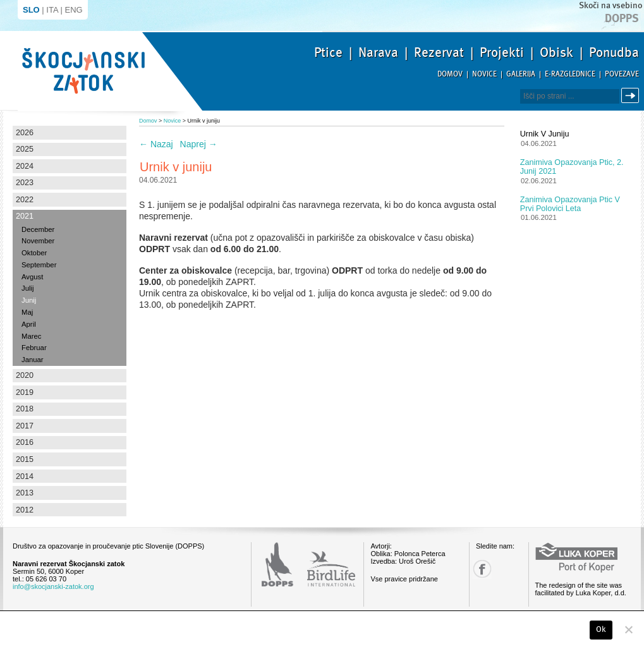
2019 (25, 392)
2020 (25, 375)
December (38, 229)
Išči (632, 96)
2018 (25, 409)
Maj (27, 312)
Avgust (32, 277)
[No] (628, 629)
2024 (25, 166)
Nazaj (156, 144)
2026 (25, 133)
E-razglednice (570, 74)
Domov (450, 74)
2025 (25, 149)
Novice (484, 74)
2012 (25, 510)
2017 (25, 426)
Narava (378, 52)
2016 (25, 442)
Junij (29, 300)
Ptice (328, 52)
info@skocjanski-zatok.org (53, 586)
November (38, 241)
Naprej (199, 144)
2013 (25, 493)
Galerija (521, 74)
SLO (31, 10)
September (39, 265)
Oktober (34, 253)
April (29, 324)
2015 (25, 459)
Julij (28, 288)
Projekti (502, 52)
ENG (74, 10)
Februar (34, 348)
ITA (52, 10)
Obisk (556, 52)
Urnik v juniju (545, 134)
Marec (31, 336)
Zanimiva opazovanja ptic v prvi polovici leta (570, 204)
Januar (33, 360)
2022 (25, 200)
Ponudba (614, 52)
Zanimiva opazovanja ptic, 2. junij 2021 (572, 167)
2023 (25, 183)
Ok (601, 629)
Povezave (622, 74)
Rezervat (439, 52)
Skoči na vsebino (611, 5)
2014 (25, 476)
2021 (25, 216)
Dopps (622, 18)
